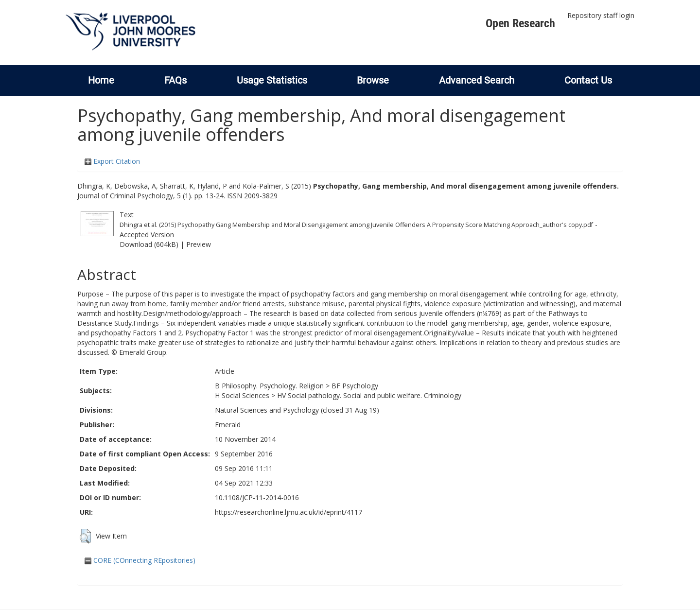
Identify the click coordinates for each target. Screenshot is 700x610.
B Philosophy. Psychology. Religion (269, 386)
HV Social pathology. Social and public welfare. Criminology (369, 395)
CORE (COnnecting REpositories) (140, 560)
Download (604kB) (149, 244)
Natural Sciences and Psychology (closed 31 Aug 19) (297, 410)
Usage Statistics (272, 80)
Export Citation (112, 161)
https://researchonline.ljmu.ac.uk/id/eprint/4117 (289, 512)
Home (101, 80)
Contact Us (588, 80)
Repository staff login (601, 15)
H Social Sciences (242, 395)
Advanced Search (477, 80)
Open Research (520, 23)
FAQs (175, 80)
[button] (85, 536)
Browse (373, 80)
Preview (199, 244)
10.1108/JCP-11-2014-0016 (257, 497)
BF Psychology (355, 386)
